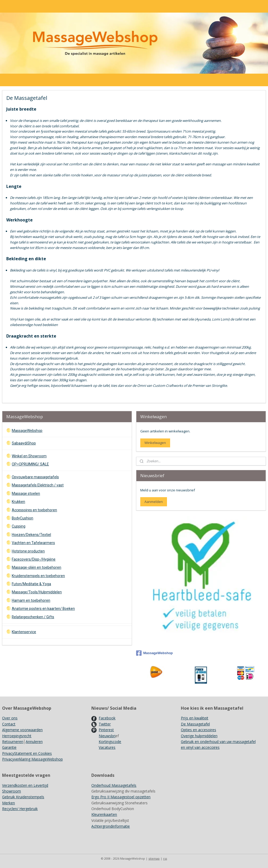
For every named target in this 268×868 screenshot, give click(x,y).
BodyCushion (23, 518)
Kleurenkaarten (104, 814)
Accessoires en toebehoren (34, 510)
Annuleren (34, 742)
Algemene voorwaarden (22, 730)
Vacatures (107, 747)
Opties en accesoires (199, 730)
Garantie (9, 747)
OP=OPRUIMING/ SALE (30, 464)
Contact (9, 724)
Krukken (18, 502)
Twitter (105, 724)
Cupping (19, 526)
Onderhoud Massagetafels (114, 785)
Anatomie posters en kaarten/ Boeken (43, 609)
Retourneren (13, 742)
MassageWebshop (27, 431)
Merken (9, 803)
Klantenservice (24, 632)
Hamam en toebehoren (31, 600)
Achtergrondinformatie (111, 826)
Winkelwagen (155, 443)
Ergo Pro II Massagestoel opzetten (121, 797)
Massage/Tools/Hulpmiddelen (37, 592)
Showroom (12, 791)
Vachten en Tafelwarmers (33, 543)
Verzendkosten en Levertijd (25, 785)
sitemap (154, 858)
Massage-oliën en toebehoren (37, 567)
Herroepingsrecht (17, 736)
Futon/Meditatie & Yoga (31, 584)
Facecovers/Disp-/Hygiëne (34, 559)
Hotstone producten (28, 551)
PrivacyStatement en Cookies (27, 753)
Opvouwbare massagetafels (35, 477)
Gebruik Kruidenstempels (23, 797)
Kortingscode (110, 742)
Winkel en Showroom (29, 456)
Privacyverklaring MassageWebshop (32, 759)
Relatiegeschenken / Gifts (33, 617)
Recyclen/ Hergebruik (20, 809)
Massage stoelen (26, 493)
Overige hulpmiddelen (199, 736)
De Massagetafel (195, 724)
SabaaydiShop (24, 443)
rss (165, 858)
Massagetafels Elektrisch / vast (38, 485)
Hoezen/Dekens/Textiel (31, 535)
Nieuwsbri (107, 736)
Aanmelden (154, 502)
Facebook (107, 718)
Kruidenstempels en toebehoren (38, 576)
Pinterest (106, 730)
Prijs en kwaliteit (195, 718)
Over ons (10, 718)
